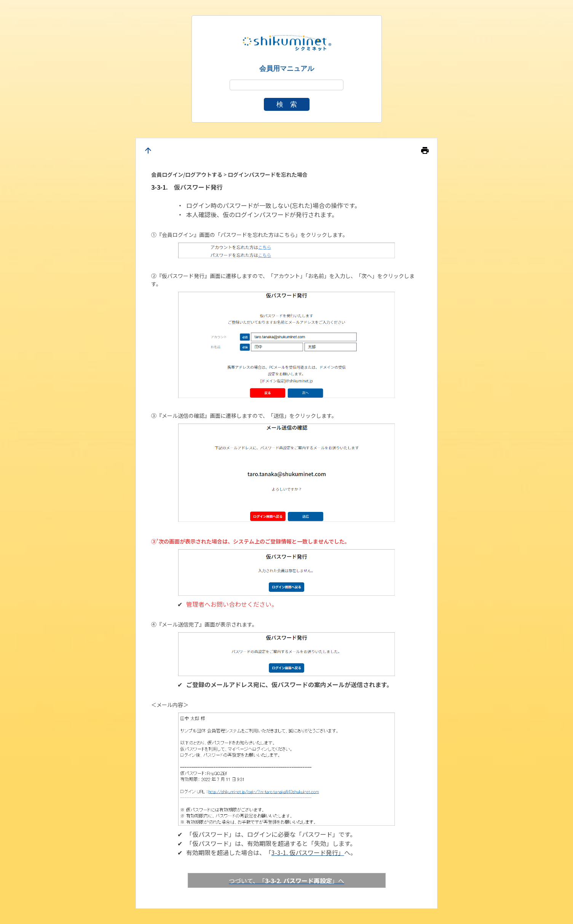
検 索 (287, 104)
